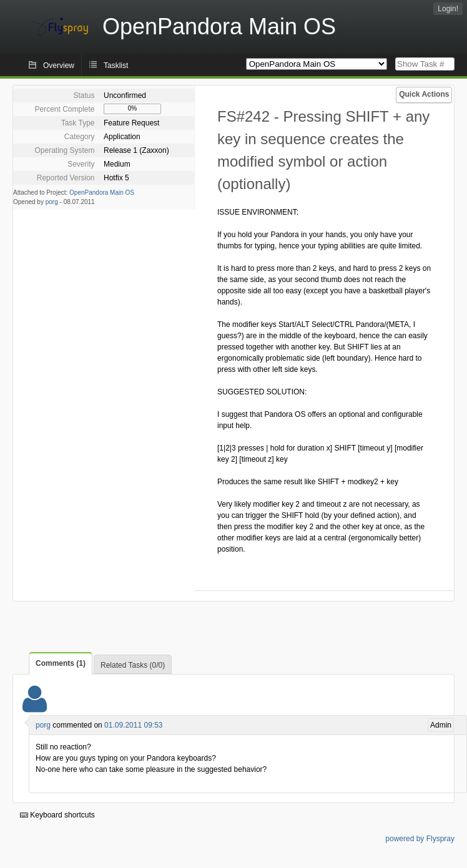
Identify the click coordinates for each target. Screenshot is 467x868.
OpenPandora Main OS (102, 193)
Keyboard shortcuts (57, 815)
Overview (59, 66)
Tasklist (116, 66)
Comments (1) (61, 663)
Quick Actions (424, 94)
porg (52, 202)
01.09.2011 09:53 (133, 725)
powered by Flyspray (420, 839)
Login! (448, 9)
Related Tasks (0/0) (133, 665)
